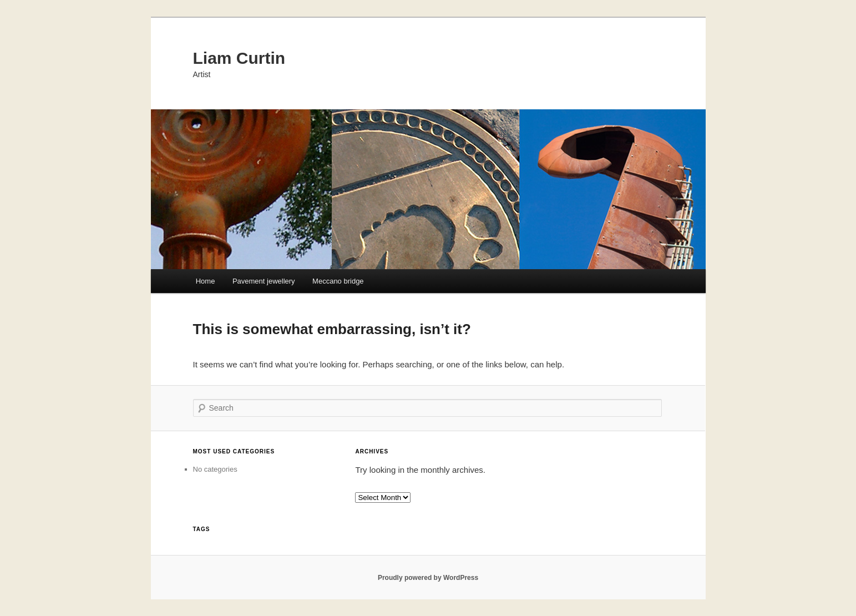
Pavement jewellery (264, 281)
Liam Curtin (239, 58)
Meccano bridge (338, 281)
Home (206, 281)
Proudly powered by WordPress (428, 578)
